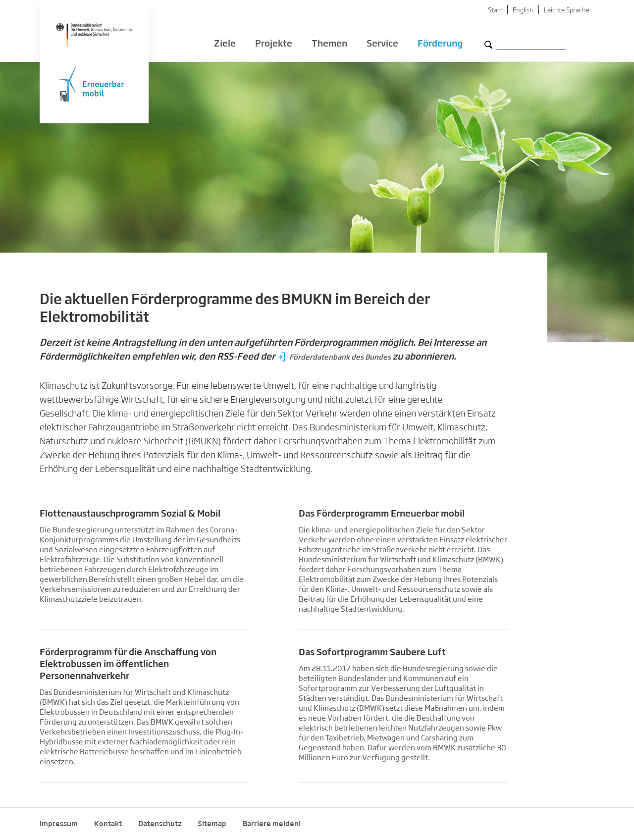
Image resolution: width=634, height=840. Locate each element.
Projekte (274, 45)
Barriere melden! (272, 824)
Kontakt (108, 824)
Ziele (225, 45)
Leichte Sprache (567, 11)
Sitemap (212, 824)
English (523, 11)
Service (382, 45)
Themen (329, 45)
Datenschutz (160, 824)
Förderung (440, 45)
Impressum (59, 824)
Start (495, 11)
